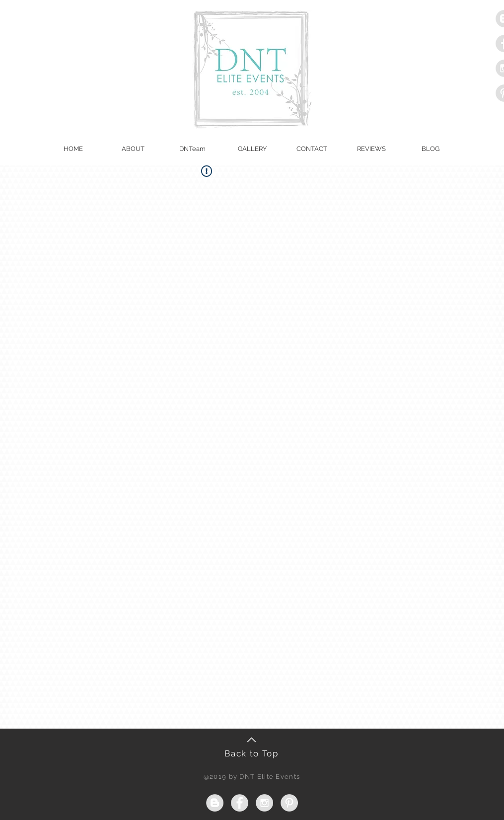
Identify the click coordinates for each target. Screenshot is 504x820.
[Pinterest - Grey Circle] (289, 803)
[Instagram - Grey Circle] (264, 803)
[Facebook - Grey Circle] (240, 803)
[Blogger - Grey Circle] (215, 803)
